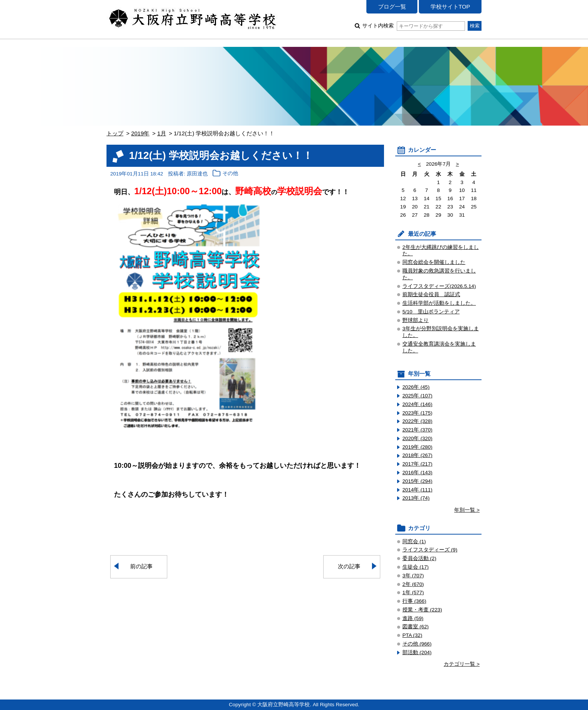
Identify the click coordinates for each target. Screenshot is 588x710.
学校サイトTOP (450, 7)
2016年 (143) (417, 473)
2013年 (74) (416, 498)
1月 (161, 133)
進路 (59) (413, 618)
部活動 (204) (417, 652)
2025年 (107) (417, 396)
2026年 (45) (416, 387)
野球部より (415, 320)
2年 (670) (413, 584)
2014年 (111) (417, 490)
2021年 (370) (417, 430)
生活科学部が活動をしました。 (439, 303)
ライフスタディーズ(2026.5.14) (439, 286)
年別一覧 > (467, 510)
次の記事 (349, 566)
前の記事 (141, 566)
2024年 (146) (417, 404)
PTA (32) (412, 635)
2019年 (140, 133)
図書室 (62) (415, 627)
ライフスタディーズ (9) (430, 550)
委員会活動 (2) (419, 558)
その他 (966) (417, 644)
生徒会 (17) (415, 567)
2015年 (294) (417, 481)
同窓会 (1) (414, 541)
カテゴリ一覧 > (462, 664)
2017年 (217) (417, 464)
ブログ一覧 (392, 7)
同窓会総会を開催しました (434, 262)
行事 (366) (414, 601)
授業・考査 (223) (422, 610)
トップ (115, 133)
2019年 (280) (417, 447)
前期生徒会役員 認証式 (431, 294)
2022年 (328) (417, 421)
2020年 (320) (417, 438)
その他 (230, 174)
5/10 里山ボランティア (431, 312)
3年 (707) (413, 576)
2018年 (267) (417, 455)
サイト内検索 (413, 26)
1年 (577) (413, 592)
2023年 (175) (417, 413)
